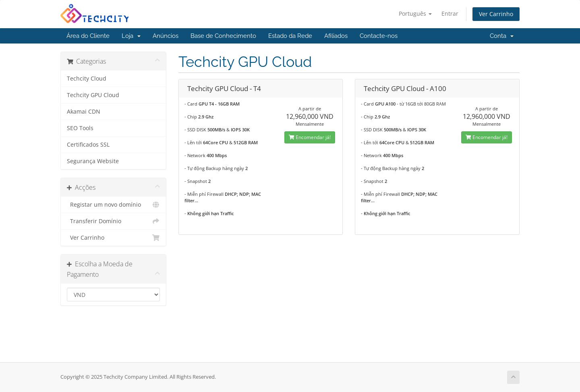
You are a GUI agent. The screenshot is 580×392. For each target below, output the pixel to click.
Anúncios (166, 36)
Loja (131, 36)
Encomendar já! (310, 137)
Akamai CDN (84, 112)
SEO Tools (80, 128)
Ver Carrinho (496, 14)
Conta (502, 36)
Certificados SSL (88, 145)
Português (415, 13)
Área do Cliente (88, 36)
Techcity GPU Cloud (93, 95)
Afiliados (336, 36)
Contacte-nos (379, 36)
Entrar (450, 13)
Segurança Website (93, 161)
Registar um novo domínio (113, 205)
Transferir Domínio (113, 221)
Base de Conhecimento (223, 36)
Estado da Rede (290, 36)
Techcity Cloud (87, 79)
